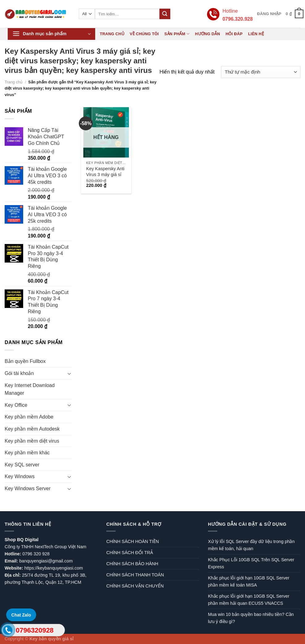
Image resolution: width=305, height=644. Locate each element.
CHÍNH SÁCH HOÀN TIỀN (133, 541)
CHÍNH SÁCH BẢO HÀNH (132, 564)
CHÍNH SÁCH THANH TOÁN (135, 575)
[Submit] (165, 14)
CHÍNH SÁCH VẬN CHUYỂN (135, 586)
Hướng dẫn (208, 34)
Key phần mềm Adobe (29, 417)
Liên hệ (256, 34)
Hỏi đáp (234, 34)
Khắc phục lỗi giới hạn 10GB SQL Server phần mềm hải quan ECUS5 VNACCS (249, 600)
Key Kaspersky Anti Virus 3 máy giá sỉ (105, 172)
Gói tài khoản (19, 373)
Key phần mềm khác (27, 453)
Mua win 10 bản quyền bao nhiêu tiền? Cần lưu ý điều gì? (251, 618)
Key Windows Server (28, 488)
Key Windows (20, 476)
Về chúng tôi (144, 34)
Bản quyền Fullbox (25, 361)
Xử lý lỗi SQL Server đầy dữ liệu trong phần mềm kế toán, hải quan (251, 545)
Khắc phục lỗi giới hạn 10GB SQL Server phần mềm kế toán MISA (249, 581)
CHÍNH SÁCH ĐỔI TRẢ (130, 553)
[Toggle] (69, 373)
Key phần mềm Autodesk (32, 429)
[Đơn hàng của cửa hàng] (261, 72)
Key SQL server (22, 465)
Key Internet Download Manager (30, 389)
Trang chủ (112, 34)
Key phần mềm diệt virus (32, 441)
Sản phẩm (177, 34)
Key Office (16, 405)
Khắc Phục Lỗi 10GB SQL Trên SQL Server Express (251, 563)
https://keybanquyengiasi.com (54, 568)
